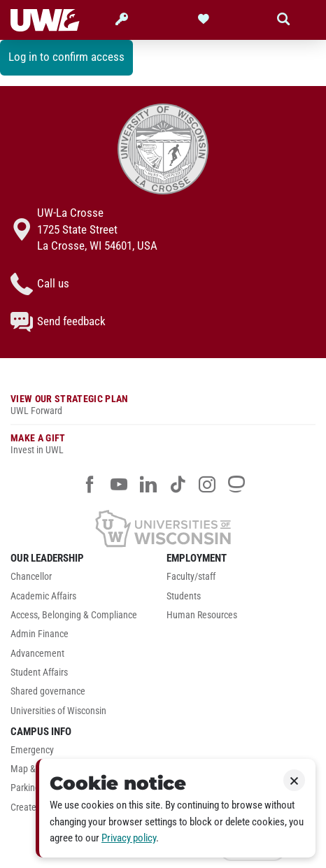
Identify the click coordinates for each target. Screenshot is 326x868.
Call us (40, 284)
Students (184, 596)
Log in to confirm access (66, 57)
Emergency (32, 750)
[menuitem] (85, 580)
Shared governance (48, 691)
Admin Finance (40, 634)
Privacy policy (129, 838)
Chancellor (31, 577)
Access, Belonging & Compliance (74, 615)
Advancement (37, 654)
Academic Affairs (43, 596)
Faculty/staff (191, 577)
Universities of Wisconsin (58, 711)
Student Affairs (39, 673)
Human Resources (202, 615)
